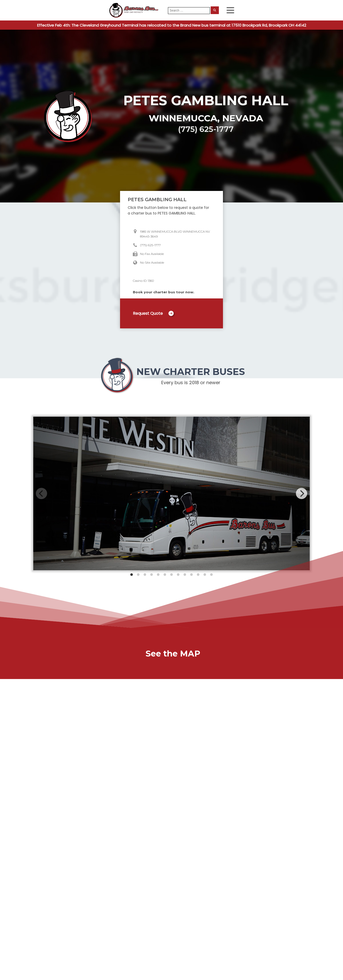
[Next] (302, 493)
